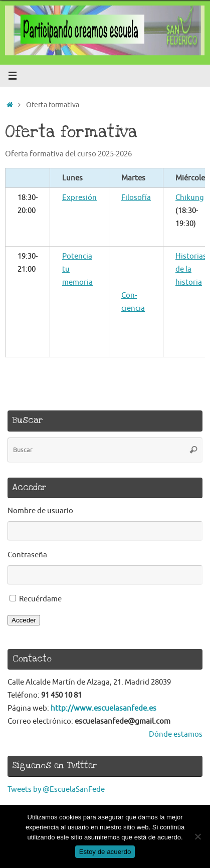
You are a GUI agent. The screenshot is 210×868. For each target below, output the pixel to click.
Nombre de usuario (40, 511)
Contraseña (27, 555)
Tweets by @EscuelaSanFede (56, 789)
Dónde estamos (176, 734)
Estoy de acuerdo (105, 852)
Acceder (24, 620)
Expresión (79, 197)
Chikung (190, 197)
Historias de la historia (191, 269)
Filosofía (136, 197)
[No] (197, 836)
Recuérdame (40, 599)
